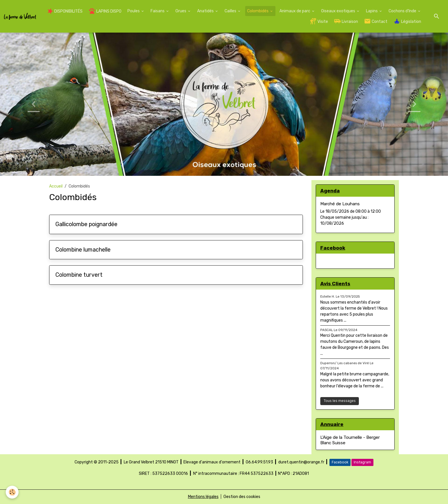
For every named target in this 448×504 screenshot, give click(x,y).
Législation (407, 21)
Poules (134, 11)
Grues (181, 11)
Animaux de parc (295, 11)
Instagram (362, 462)
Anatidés (206, 11)
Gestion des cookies (242, 497)
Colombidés (258, 11)
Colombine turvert (79, 275)
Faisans (158, 11)
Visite (319, 21)
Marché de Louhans (340, 204)
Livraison (346, 21)
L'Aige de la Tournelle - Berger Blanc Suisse (350, 440)
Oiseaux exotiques (339, 11)
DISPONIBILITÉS (65, 11)
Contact (376, 21)
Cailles (231, 11)
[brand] (20, 16)
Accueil (56, 186)
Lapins (372, 11)
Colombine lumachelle (83, 250)
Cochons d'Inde (403, 11)
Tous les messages (340, 401)
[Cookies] (12, 492)
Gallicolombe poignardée (86, 224)
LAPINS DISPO (105, 11)
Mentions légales (203, 497)
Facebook (340, 462)
